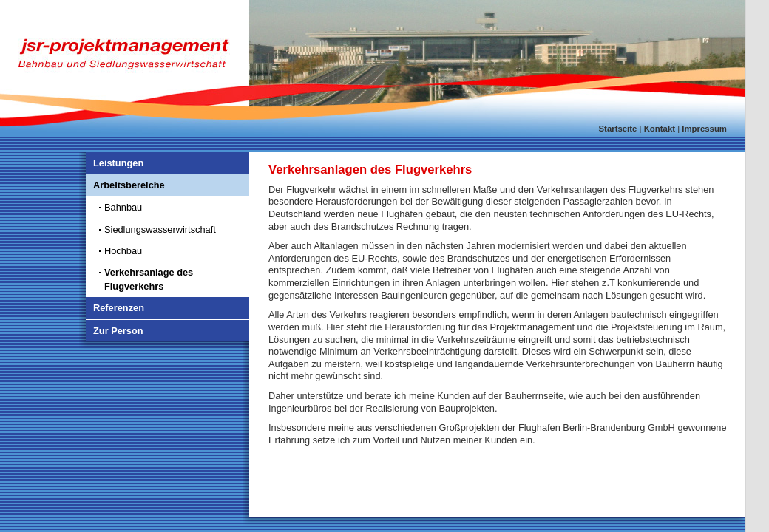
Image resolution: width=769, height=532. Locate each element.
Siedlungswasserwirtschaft (160, 229)
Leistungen (118, 163)
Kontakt (660, 129)
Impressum (704, 129)
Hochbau (123, 251)
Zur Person (118, 331)
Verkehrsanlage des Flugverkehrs (149, 279)
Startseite (618, 129)
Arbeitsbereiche (129, 185)
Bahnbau (123, 207)
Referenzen (119, 308)
